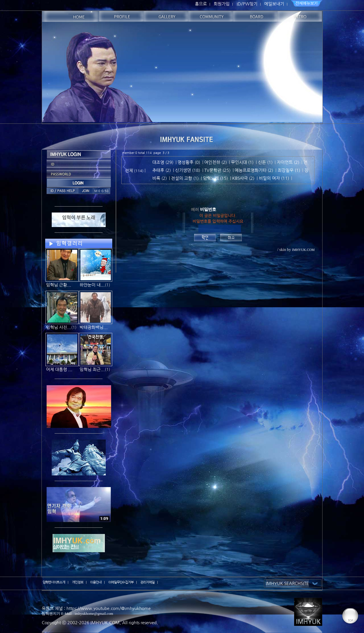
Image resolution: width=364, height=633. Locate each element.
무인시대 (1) (242, 162)
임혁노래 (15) (215, 178)
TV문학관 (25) (217, 170)
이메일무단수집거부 (121, 582)
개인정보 (78, 582)
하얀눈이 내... (92, 285)
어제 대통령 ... (59, 369)
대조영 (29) (163, 162)
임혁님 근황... (59, 285)
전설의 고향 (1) (185, 178)
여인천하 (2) (216, 162)
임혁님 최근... (92, 369)
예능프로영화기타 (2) (254, 170)
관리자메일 (147, 582)
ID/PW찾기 (247, 4)
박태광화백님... (94, 327)
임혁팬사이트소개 (54, 582)
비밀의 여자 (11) (274, 178)
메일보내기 (274, 4)
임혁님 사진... (59, 327)
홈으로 (201, 4)
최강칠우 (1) (289, 170)
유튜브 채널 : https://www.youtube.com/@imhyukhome (96, 608)
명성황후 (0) (189, 162)
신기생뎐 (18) (188, 170)
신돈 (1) (265, 162)
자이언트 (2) (288, 162)
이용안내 (96, 582)
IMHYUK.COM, (106, 623)
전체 (130, 171)
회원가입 (222, 4)
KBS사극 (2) (243, 178)
